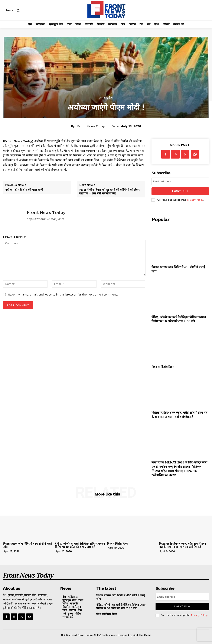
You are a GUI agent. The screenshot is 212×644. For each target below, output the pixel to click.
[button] (13, 10)
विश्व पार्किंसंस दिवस (163, 367)
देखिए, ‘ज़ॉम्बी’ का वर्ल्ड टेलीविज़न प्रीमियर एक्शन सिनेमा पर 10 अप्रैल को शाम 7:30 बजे (179, 319)
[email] (180, 181)
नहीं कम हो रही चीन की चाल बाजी (24, 190)
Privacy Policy (195, 200)
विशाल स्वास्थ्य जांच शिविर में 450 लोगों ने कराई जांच (27, 545)
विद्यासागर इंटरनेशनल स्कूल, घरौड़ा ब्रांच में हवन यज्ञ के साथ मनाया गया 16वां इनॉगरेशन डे (179, 415)
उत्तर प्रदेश (106, 98)
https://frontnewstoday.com (45, 219)
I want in (180, 191)
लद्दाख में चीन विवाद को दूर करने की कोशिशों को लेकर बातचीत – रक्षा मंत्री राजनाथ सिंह (109, 192)
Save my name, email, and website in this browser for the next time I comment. (63, 295)
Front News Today (91, 126)
